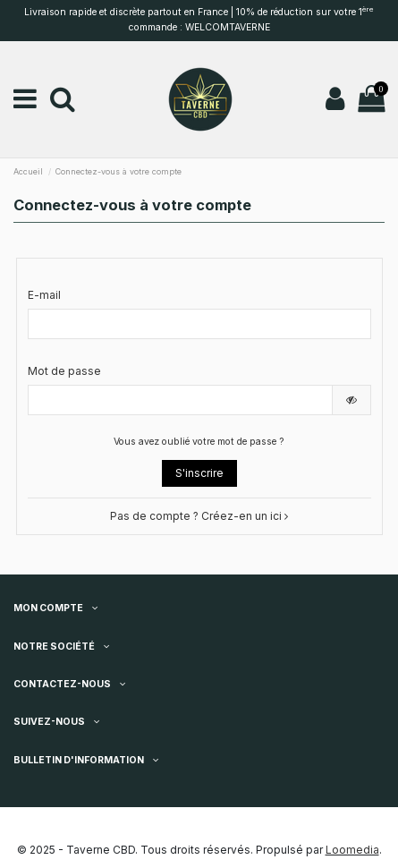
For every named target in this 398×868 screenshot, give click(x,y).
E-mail (44, 295)
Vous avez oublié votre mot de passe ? (199, 442)
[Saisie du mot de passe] (180, 400)
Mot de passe (64, 371)
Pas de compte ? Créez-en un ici (199, 516)
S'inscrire (199, 473)
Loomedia (352, 850)
